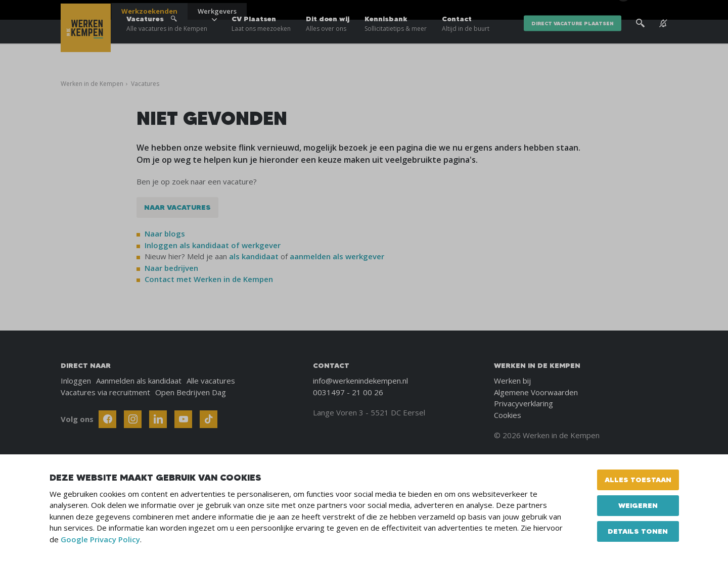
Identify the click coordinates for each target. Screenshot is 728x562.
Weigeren (638, 505)
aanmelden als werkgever (337, 256)
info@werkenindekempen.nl (360, 381)
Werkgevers (217, 11)
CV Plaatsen (261, 40)
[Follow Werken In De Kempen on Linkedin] (158, 419)
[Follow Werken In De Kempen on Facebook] (107, 419)
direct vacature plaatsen (573, 40)
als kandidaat (254, 256)
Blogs (545, 10)
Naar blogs (165, 233)
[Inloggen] (642, 11)
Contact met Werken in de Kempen (209, 279)
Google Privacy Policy (100, 539)
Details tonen (638, 531)
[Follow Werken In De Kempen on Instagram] (133, 419)
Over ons (576, 10)
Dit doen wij (328, 40)
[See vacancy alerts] (663, 40)
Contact (466, 40)
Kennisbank (396, 40)
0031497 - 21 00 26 (348, 392)
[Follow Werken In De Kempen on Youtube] (183, 419)
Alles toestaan (638, 480)
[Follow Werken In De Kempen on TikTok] (209, 419)
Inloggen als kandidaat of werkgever (213, 245)
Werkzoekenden (149, 11)
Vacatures (167, 40)
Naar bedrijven (172, 268)
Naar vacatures (177, 207)
